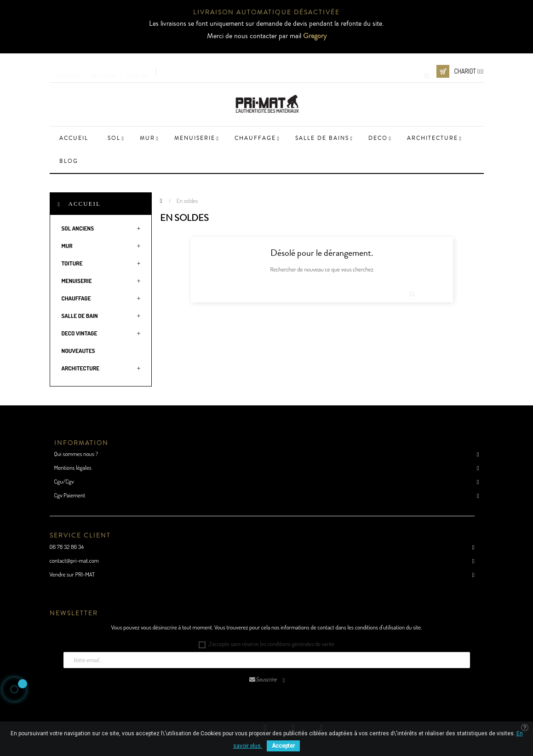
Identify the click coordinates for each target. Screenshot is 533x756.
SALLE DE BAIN (80, 316)
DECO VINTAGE (80, 333)
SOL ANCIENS (78, 228)
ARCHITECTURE (81, 368)
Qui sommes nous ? (76, 454)
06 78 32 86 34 (67, 547)
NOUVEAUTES (78, 351)
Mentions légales (73, 467)
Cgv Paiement (70, 495)
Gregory (315, 36)
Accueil (85, 204)
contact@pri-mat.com (74, 560)
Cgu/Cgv (64, 481)
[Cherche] (380, 71)
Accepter (283, 746)
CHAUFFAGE (76, 298)
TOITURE (72, 263)
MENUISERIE (77, 281)
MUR (67, 246)
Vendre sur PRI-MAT (72, 574)
